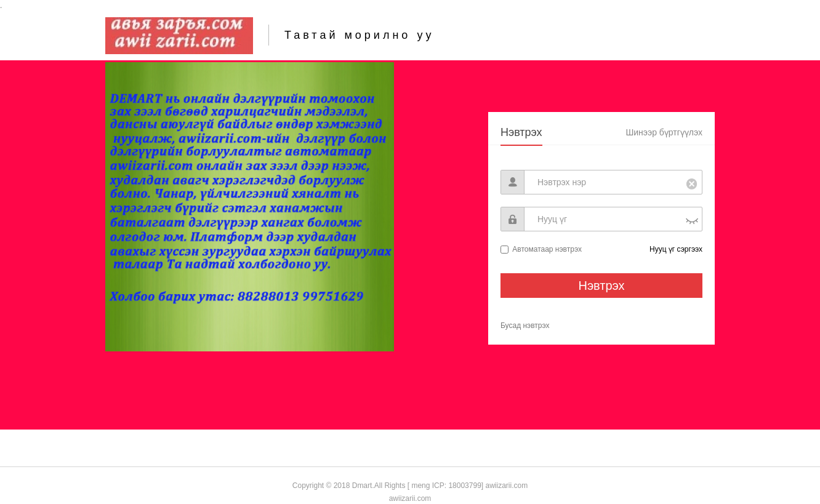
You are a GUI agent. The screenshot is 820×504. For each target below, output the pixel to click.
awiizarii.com (505, 486)
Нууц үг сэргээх (676, 249)
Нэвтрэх (521, 132)
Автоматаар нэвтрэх (547, 249)
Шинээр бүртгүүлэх (664, 132)
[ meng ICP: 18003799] (445, 486)
